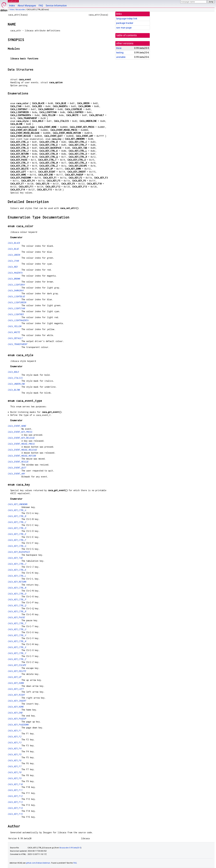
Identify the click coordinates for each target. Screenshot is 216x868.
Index (12, 6)
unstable (121, 57)
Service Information (56, 6)
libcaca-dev (20, 10)
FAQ (41, 6)
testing (120, 53)
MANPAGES (13, 1)
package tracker (125, 23)
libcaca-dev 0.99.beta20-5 (70, 848)
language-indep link (127, 19)
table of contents (127, 35)
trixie (12, 10)
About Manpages (27, 6)
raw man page (124, 28)
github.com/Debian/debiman (38, 863)
